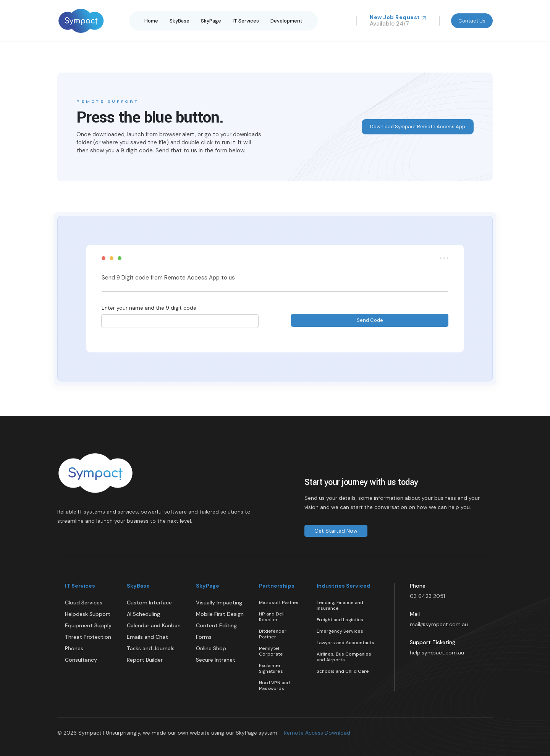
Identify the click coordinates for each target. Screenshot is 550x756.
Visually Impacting (219, 603)
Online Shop (211, 649)
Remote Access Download (317, 733)
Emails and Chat (147, 637)
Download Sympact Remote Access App (418, 127)
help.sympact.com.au (437, 653)
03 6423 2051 (427, 596)
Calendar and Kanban (154, 626)
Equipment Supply (88, 626)
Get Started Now (336, 531)
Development (286, 21)
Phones (74, 649)
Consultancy (81, 660)
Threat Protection (88, 637)
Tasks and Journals (151, 649)
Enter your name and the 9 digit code (149, 308)
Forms (204, 637)
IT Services (246, 21)
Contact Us (472, 21)
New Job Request (398, 17)
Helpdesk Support (88, 614)
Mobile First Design (220, 614)
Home (151, 21)
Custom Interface (149, 603)
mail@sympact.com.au (439, 624)
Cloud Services (84, 603)
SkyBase (180, 21)
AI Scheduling (143, 614)
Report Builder (145, 660)
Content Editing (216, 626)
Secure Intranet (216, 660)
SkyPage (211, 21)
